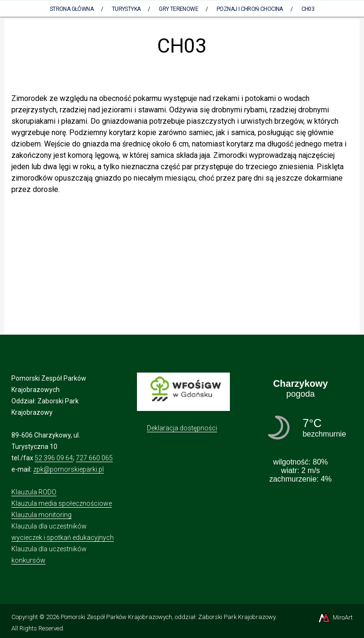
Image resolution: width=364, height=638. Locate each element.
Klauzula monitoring (41, 515)
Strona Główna (72, 9)
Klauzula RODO (34, 492)
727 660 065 (94, 458)
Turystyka (126, 9)
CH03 (308, 9)
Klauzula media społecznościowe (62, 503)
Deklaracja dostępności (182, 428)
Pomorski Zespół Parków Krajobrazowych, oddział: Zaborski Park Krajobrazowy (168, 617)
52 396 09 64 (54, 458)
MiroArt (335, 617)
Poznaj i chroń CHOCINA (250, 9)
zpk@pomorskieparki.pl (68, 469)
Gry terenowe (178, 9)
